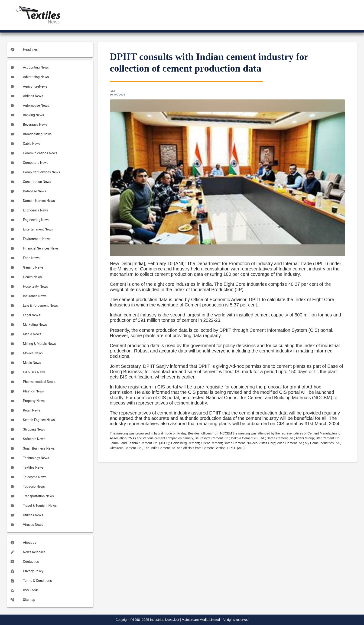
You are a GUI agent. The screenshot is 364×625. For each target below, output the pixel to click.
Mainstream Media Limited (201, 620)
